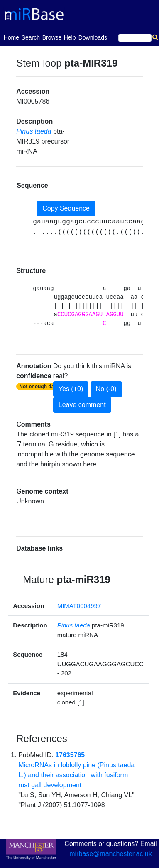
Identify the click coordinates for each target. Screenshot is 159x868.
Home (11, 37)
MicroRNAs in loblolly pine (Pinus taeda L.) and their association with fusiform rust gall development (76, 775)
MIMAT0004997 (79, 606)
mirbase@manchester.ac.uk (111, 854)
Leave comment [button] (82, 405)
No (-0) (106, 389)
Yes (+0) (71, 389)
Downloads (93, 37)
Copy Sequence (66, 208)
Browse (52, 37)
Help (70, 37)
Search (31, 37)
